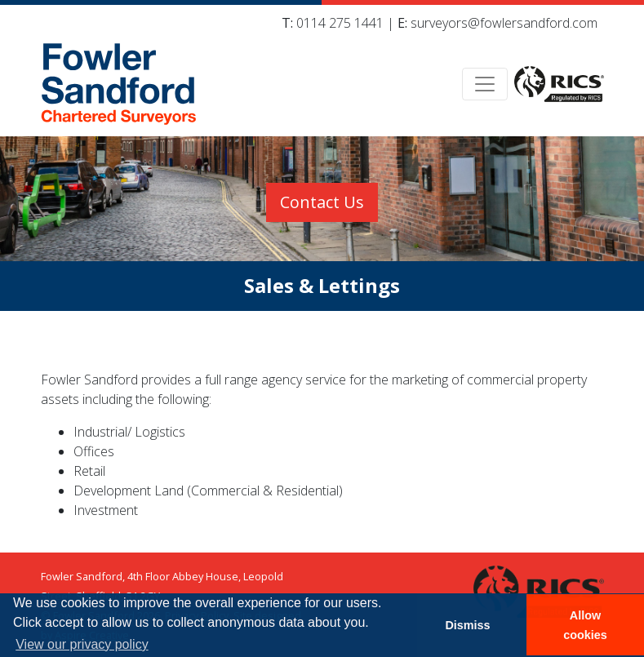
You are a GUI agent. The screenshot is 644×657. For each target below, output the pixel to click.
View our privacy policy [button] (82, 644)
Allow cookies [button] (585, 625)
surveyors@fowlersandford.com (504, 23)
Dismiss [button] (467, 625)
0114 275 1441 (340, 23)
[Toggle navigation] (485, 84)
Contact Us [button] (322, 202)
